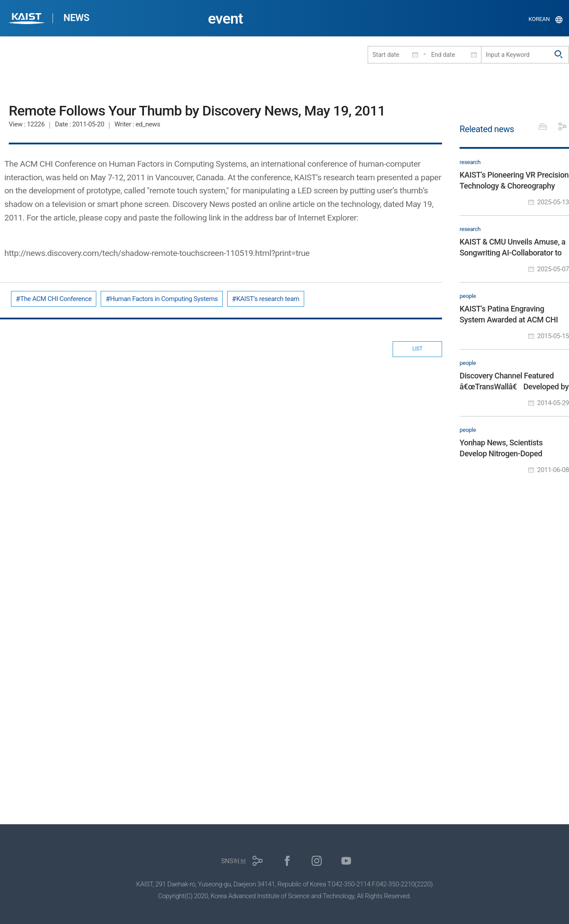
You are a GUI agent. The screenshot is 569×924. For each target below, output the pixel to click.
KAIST (28, 19)
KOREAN (539, 19)
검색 (559, 55)
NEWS (76, 18)
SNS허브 (234, 861)
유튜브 (346, 861)
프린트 (543, 126)
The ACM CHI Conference (56, 299)
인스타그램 (317, 861)
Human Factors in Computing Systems (164, 299)
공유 (562, 126)
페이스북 (287, 861)
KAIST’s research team (268, 299)
